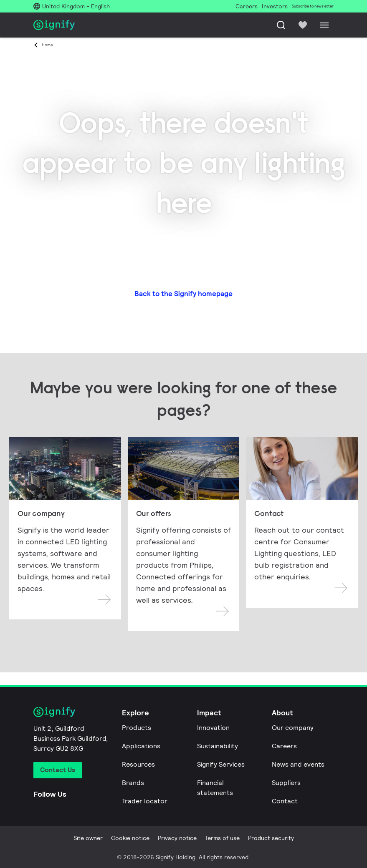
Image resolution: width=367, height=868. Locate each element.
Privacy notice (177, 838)
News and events (298, 764)
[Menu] (324, 25)
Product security (271, 838)
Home (47, 45)
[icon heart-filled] (303, 25)
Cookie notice (130, 838)
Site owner (88, 838)
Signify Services (221, 764)
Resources (138, 764)
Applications (141, 746)
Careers (284, 746)
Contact (285, 801)
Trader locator (145, 801)
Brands (133, 783)
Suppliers (286, 783)
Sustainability (218, 746)
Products (137, 728)
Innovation (213, 728)
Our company (293, 728)
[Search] (281, 25)
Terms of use (222, 838)
